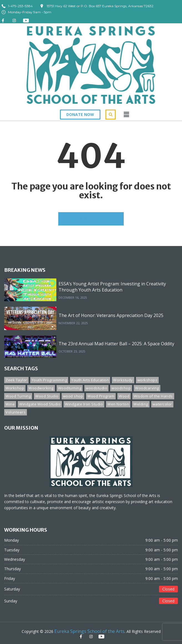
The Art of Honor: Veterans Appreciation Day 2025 (111, 315)
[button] (80, 115)
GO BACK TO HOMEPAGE (91, 219)
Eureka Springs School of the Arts (89, 631)
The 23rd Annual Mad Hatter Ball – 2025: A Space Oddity (116, 344)
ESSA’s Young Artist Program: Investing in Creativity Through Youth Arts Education (112, 287)
